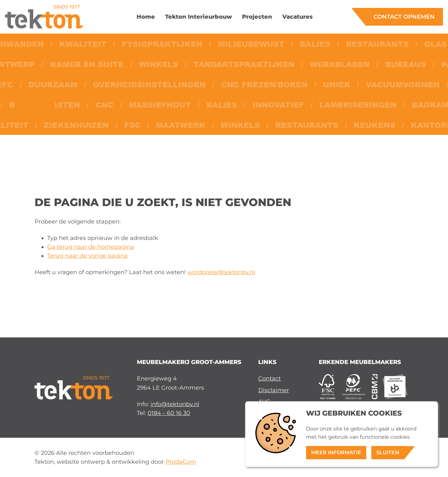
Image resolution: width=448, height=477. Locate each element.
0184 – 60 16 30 (169, 413)
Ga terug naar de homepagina (91, 247)
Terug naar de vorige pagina (87, 256)
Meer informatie (336, 452)
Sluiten (388, 452)
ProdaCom (181, 462)
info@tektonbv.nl (175, 404)
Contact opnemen (404, 17)
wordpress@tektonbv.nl (221, 272)
